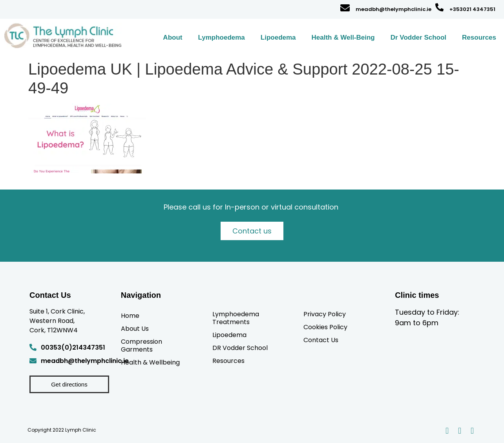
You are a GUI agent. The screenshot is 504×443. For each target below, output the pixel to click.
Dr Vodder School (418, 37)
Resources (479, 37)
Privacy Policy (325, 314)
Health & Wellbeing (150, 362)
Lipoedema (278, 37)
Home (130, 315)
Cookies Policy (325, 327)
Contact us (252, 231)
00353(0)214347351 (73, 347)
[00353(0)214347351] (33, 347)
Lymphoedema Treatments (236, 318)
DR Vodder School (240, 348)
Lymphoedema (221, 37)
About (173, 37)
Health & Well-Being (343, 37)
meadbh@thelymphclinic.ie (394, 9)
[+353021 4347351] (439, 7)
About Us (135, 328)
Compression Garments (142, 345)
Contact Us (321, 340)
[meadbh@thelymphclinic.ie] (345, 8)
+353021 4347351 (472, 9)
